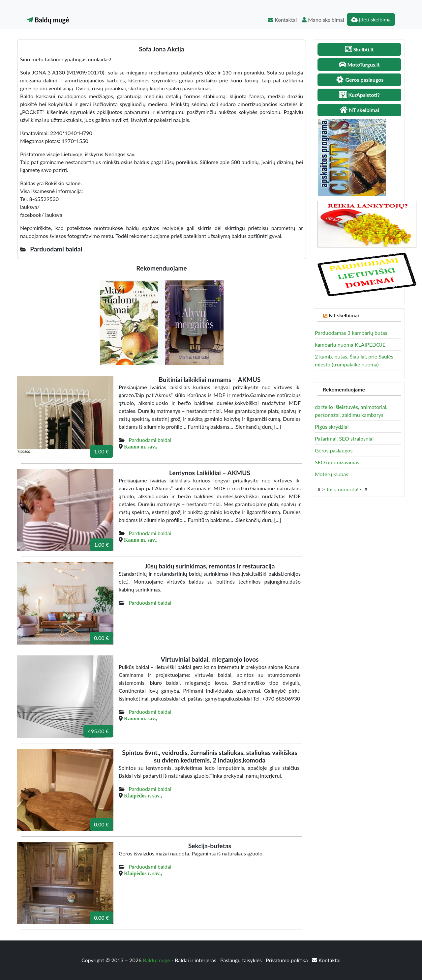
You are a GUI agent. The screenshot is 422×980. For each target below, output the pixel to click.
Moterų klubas (332, 474)
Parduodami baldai (150, 440)
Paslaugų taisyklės (242, 960)
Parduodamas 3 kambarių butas (351, 333)
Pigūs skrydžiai (332, 427)
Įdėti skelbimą (371, 19)
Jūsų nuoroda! (342, 489)
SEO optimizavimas (337, 462)
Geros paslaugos (334, 450)
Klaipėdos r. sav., (143, 795)
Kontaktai (282, 20)
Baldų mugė (48, 20)
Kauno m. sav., (141, 447)
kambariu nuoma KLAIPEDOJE (350, 345)
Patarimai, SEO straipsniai (344, 438)
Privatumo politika (287, 960)
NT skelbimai (344, 315)
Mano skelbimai (323, 20)
